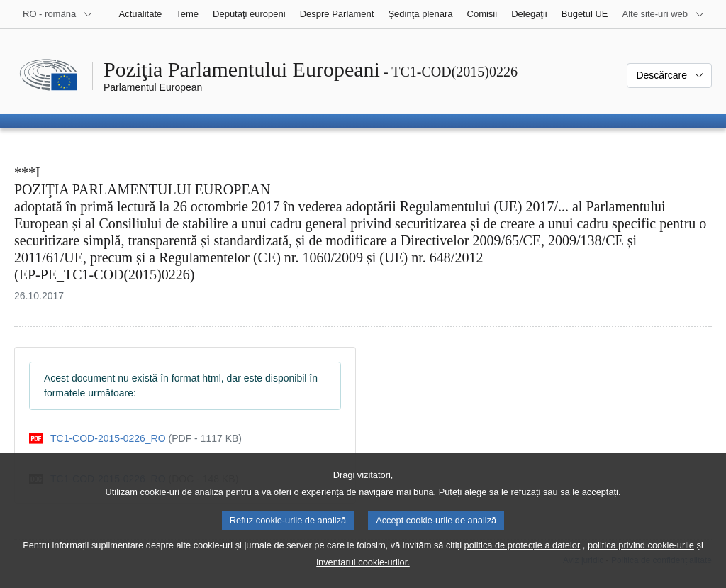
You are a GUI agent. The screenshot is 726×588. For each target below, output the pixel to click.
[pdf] (135, 439)
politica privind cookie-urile (641, 561)
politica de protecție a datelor (523, 561)
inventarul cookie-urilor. (363, 578)
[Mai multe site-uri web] (664, 14)
